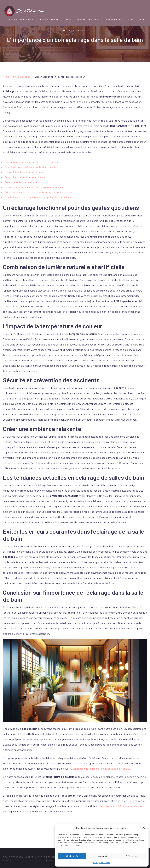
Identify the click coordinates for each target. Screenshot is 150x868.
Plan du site (49, 857)
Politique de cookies (102, 863)
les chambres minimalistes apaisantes (122, 806)
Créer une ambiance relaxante (21, 182)
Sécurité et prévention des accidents (25, 177)
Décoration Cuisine (89, 20)
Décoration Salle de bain (55, 20)
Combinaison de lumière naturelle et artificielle (31, 167)
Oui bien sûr (72, 856)
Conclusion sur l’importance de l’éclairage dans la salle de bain (39, 197)
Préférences (131, 856)
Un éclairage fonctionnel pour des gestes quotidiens (33, 162)
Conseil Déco (114, 20)
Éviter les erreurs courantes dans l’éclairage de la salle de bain (39, 192)
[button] (144, 828)
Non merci (102, 856)
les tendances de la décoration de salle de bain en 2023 (101, 768)
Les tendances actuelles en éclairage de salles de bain (34, 187)
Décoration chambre (21, 20)
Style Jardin (136, 20)
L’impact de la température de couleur (26, 172)
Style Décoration (14, 857)
